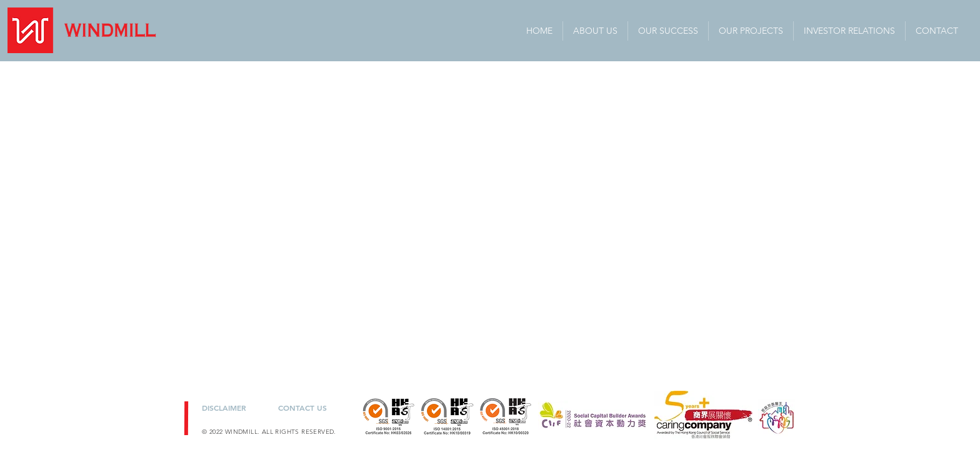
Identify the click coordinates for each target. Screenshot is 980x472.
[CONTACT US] (305, 407)
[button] (849, 31)
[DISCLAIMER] (231, 407)
